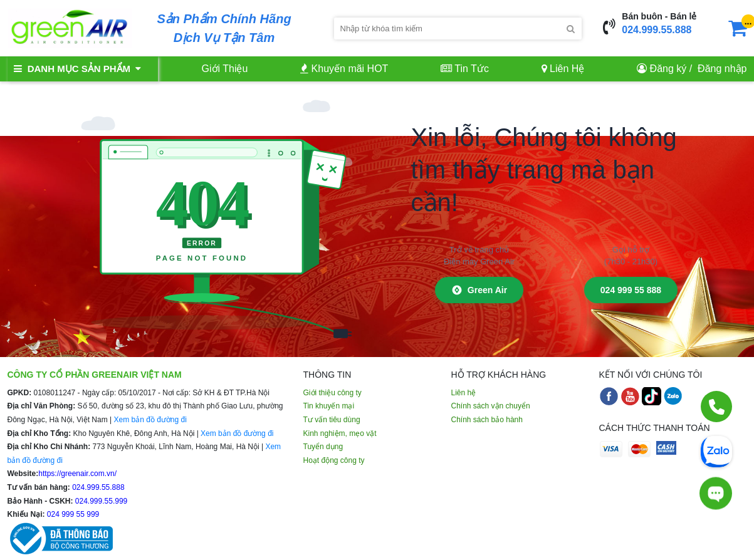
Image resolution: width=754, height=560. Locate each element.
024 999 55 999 (72, 514)
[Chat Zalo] (716, 450)
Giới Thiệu (225, 69)
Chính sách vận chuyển (491, 406)
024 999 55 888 (631, 290)
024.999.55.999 (101, 501)
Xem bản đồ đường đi (150, 420)
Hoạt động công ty (334, 460)
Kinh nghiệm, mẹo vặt (340, 433)
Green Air (479, 290)
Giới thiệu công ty (332, 393)
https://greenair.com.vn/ (77, 474)
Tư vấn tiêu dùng (332, 420)
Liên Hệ (563, 69)
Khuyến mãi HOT (344, 69)
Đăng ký (668, 69)
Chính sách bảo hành (487, 420)
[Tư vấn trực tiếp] (716, 490)
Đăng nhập (722, 69)
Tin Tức (465, 69)
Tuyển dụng (323, 447)
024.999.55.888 (657, 30)
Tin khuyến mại (329, 406)
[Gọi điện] (716, 407)
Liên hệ (464, 393)
